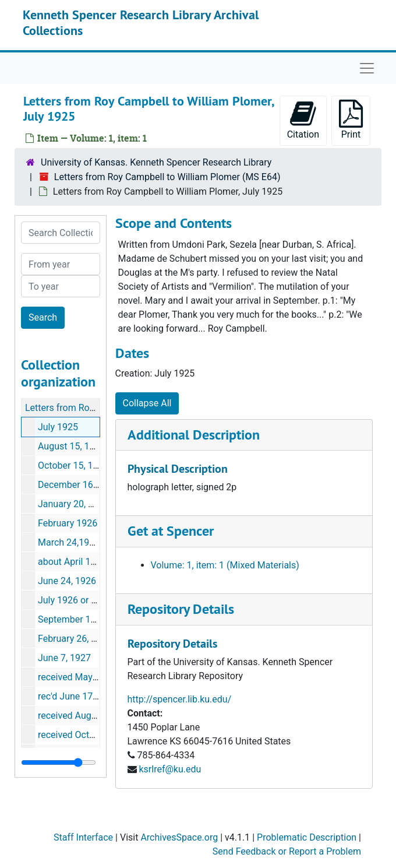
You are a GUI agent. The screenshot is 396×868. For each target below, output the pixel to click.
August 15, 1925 (72, 446)
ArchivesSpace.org (179, 837)
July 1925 (58, 427)
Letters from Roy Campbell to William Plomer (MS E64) (167, 177)
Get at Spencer (171, 531)
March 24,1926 (69, 542)
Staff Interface (83, 837)
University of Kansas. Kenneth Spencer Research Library (156, 162)
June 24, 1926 (67, 581)
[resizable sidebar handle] (59, 762)
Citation (303, 120)
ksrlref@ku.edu (170, 769)
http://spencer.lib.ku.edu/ (180, 699)
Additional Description (194, 435)
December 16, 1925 (78, 485)
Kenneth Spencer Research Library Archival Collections (141, 22)
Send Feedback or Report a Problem (287, 851)
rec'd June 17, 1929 (78, 696)
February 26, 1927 (75, 639)
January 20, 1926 (73, 504)
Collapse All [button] (147, 403)
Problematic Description (307, 837)
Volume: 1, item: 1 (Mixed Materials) (225, 565)
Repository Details (181, 609)
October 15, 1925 (73, 465)
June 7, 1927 (64, 658)
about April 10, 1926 (79, 562)
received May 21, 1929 (84, 677)
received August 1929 (83, 716)
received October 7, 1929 (89, 735)
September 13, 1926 (79, 619)
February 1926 (68, 523)
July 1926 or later (74, 600)
